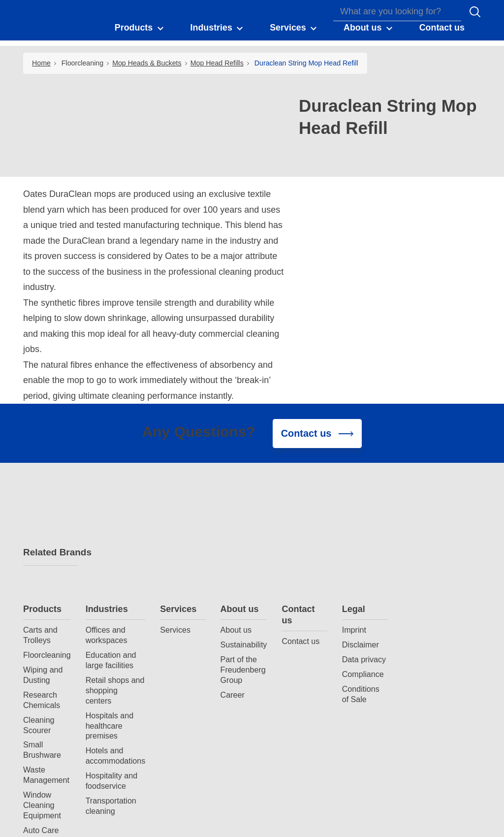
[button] (140, 29)
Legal (423, 498)
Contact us (367, 504)
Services (247, 498)
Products (111, 498)
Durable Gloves (106, 765)
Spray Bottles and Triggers (116, 740)
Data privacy (433, 549)
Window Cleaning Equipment (111, 695)
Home (41, 63)
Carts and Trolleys (109, 525)
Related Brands (50, 553)
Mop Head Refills (217, 63)
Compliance (432, 564)
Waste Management (115, 664)
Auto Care (110, 720)
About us (309, 498)
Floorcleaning (82, 63)
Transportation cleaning (180, 695)
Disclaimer (429, 534)
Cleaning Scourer (108, 614)
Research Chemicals (110, 589)
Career (301, 584)
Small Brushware (111, 639)
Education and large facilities (180, 550)
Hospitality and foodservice (181, 670)
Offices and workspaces (175, 525)
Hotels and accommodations (185, 645)
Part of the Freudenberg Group (312, 559)
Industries (176, 498)
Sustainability (313, 534)
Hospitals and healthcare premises (179, 615)
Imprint (423, 519)
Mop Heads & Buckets (147, 63)
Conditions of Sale (430, 583)
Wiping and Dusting (112, 564)
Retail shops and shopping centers (184, 579)
